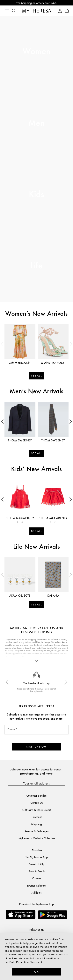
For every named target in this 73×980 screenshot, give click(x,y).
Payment (37, 817)
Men (36, 123)
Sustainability (36, 864)
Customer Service (36, 795)
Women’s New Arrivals (36, 314)
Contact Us (37, 802)
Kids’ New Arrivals (36, 469)
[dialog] (36, 956)
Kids (37, 195)
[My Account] (60, 11)
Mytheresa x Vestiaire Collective (37, 838)
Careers (37, 878)
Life (36, 266)
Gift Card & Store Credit (36, 810)
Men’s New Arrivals (36, 392)
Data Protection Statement (26, 962)
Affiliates (36, 892)
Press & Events (37, 871)
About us (37, 850)
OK (36, 972)
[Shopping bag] (67, 11)
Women (36, 52)
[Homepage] (37, 11)
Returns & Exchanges (37, 831)
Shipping (37, 824)
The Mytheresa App (36, 857)
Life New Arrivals (36, 547)
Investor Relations (36, 885)
